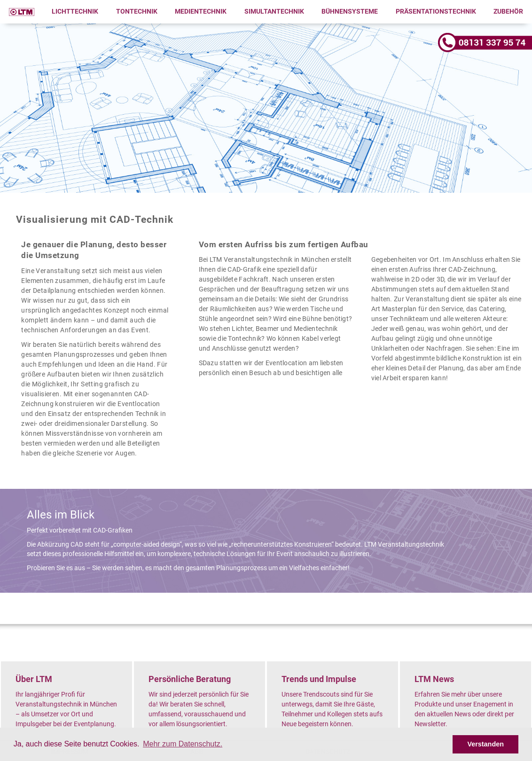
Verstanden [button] (485, 744)
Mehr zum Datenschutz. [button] (183, 744)
